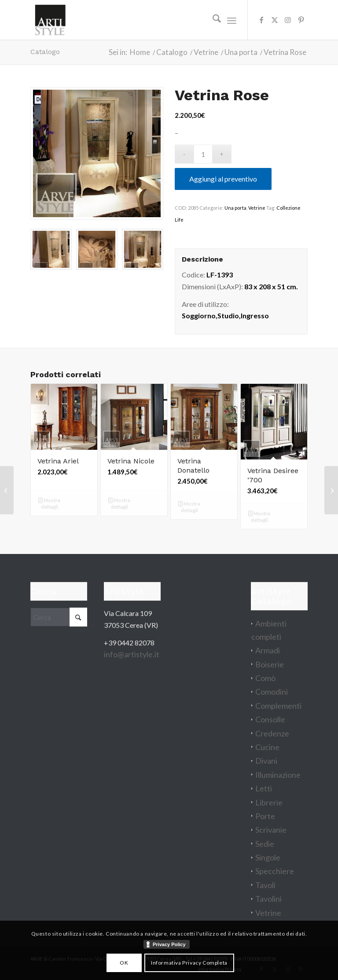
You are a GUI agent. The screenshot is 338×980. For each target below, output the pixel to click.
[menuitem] (212, 20)
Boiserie (270, 664)
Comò (265, 678)
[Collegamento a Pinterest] (301, 20)
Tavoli (265, 885)
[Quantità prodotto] (203, 154)
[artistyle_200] (50, 20)
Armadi (268, 650)
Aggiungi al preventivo (223, 179)
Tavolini (268, 899)
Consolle (270, 719)
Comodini (272, 692)
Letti (264, 788)
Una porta (235, 208)
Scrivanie (271, 830)
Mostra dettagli (49, 503)
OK (124, 963)
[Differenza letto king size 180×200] (331, 490)
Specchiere (275, 871)
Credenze (272, 733)
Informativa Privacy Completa (189, 963)
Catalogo (45, 52)
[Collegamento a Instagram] (288, 20)
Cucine (267, 747)
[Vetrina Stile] (7, 490)
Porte (265, 816)
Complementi (278, 706)
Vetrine (257, 208)
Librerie (269, 802)
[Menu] (232, 20)
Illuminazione (278, 775)
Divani (266, 761)
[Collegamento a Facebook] (261, 20)
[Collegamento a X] (275, 20)
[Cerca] (212, 20)
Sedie (265, 844)
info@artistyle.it (132, 654)
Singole (268, 857)
